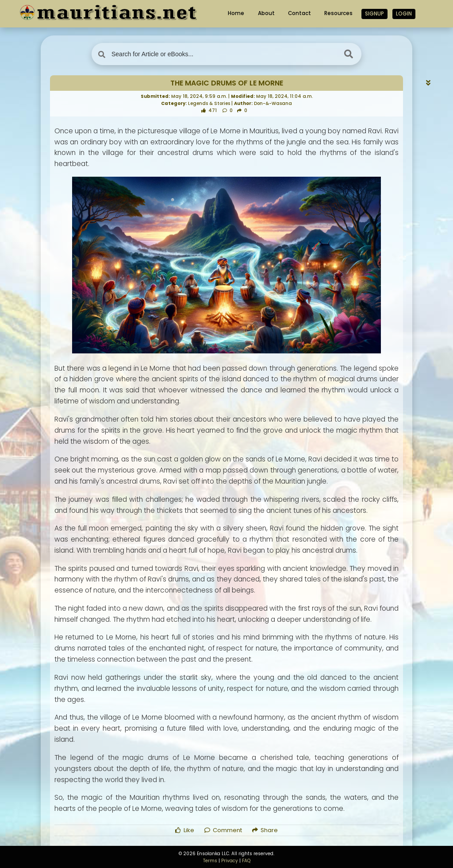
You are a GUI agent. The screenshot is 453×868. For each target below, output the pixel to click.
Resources (338, 13)
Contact (299, 13)
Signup (374, 14)
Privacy (230, 861)
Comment (223, 830)
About (266, 13)
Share (265, 830)
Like (185, 830)
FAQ (246, 861)
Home (236, 13)
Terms (210, 861)
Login (404, 14)
